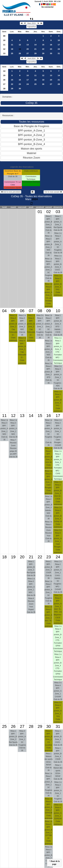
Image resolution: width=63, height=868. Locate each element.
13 (28, 45)
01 (40, 212)
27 (28, 53)
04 (4, 311)
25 (12, 53)
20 (28, 49)
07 (31, 311)
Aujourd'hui (32, 27)
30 (51, 53)
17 (59, 45)
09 (4, 36)
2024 (35, 199)
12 (20, 45)
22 (43, 49)
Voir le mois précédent (11, 192)
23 (51, 49)
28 (35, 53)
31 (59, 53)
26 (20, 53)
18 (12, 49)
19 (43, 80)
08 (40, 311)
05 (13, 311)
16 (51, 45)
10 (4, 40)
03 (58, 212)
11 (4, 45)
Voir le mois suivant (53, 192)
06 (22, 311)
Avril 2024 (31, 58)
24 (59, 49)
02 (49, 212)
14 (35, 45)
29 (43, 53)
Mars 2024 (31, 23)
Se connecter (48, 7)
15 (43, 45)
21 (35, 49)
